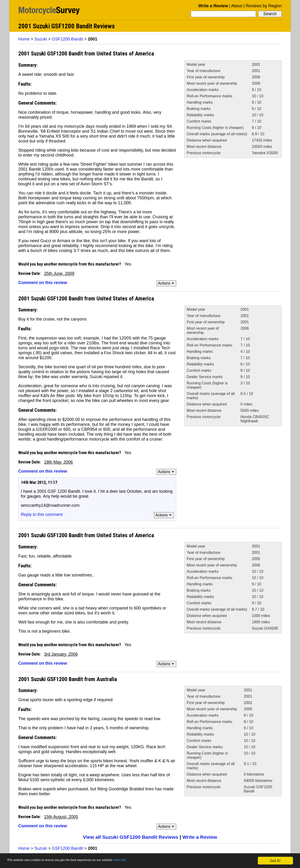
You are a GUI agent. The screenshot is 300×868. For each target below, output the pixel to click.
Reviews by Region (264, 6)
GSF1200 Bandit (67, 39)
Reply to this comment (42, 514)
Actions (167, 283)
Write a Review (213, 6)
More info (144, 861)
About (237, 6)
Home (24, 39)
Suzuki (41, 39)
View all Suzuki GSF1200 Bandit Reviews (131, 837)
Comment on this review (43, 283)
